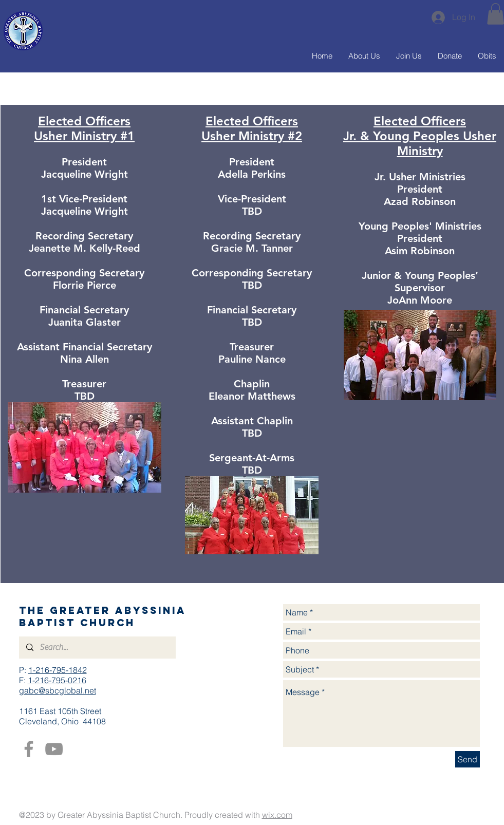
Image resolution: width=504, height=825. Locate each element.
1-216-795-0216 (57, 680)
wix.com (277, 815)
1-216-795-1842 (58, 670)
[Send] (468, 759)
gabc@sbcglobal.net (58, 690)
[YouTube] (54, 749)
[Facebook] (29, 749)
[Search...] (97, 648)
